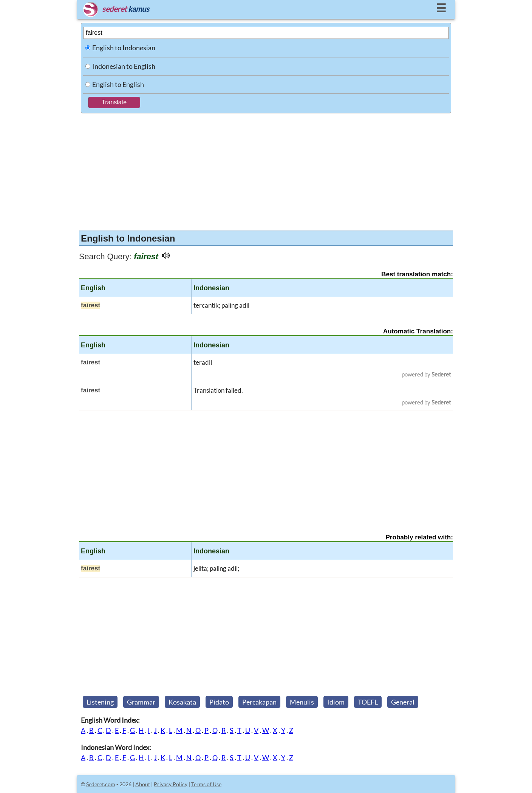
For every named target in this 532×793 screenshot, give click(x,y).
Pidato (219, 702)
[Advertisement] (266, 170)
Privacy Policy (171, 784)
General (403, 702)
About (143, 784)
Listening (100, 702)
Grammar (141, 702)
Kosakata (182, 702)
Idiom (336, 702)
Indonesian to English (124, 66)
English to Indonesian (124, 48)
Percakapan (259, 702)
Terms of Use (206, 784)
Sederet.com (101, 784)
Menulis (302, 702)
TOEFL (368, 702)
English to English (118, 84)
